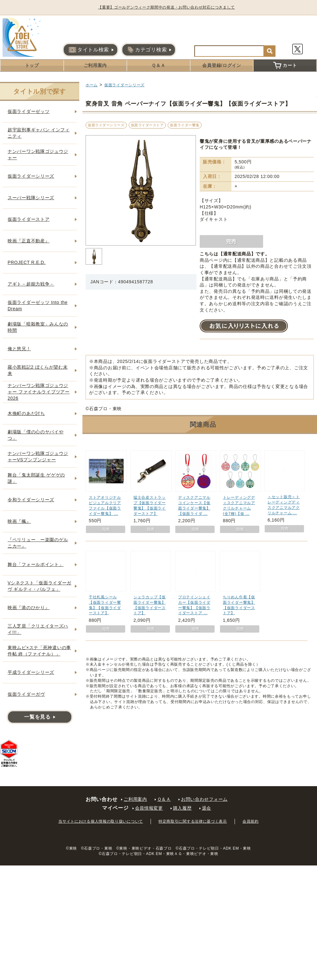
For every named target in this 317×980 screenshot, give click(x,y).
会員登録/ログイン (222, 65)
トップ (32, 65)
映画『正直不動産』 (29, 241)
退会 (207, 808)
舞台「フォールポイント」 (36, 564)
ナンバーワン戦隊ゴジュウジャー (38, 155)
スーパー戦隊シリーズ (31, 198)
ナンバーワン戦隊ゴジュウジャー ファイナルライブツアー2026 (39, 392)
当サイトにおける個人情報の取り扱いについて (101, 821)
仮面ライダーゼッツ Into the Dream (38, 306)
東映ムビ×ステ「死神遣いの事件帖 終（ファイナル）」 (39, 651)
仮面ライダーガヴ (26, 694)
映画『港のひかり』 (29, 608)
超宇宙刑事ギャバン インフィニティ (39, 133)
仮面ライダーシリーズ (124, 85)
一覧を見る (37, 717)
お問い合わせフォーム (204, 799)
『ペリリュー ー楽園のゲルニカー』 (38, 543)
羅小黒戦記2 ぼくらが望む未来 (38, 370)
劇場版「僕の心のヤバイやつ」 (36, 435)
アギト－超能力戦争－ (31, 284)
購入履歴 (182, 808)
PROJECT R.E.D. (27, 262)
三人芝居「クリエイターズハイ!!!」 (38, 629)
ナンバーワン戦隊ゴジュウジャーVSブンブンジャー (38, 457)
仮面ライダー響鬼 (184, 125)
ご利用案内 (95, 65)
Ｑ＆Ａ (158, 65)
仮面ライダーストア (147, 125)
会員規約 (251, 821)
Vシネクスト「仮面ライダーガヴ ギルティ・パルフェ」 (39, 586)
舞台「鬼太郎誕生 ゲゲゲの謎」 (36, 478)
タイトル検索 (89, 50)
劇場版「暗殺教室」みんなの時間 (38, 327)
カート (285, 65)
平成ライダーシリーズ (31, 672)
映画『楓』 (19, 521)
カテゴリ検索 (147, 50)
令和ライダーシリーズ (31, 500)
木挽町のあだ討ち (26, 413)
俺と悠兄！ (19, 349)
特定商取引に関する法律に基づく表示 (193, 821)
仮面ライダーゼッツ (29, 111)
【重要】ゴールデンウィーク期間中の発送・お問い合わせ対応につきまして (169, 7)
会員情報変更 (149, 808)
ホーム (92, 85)
